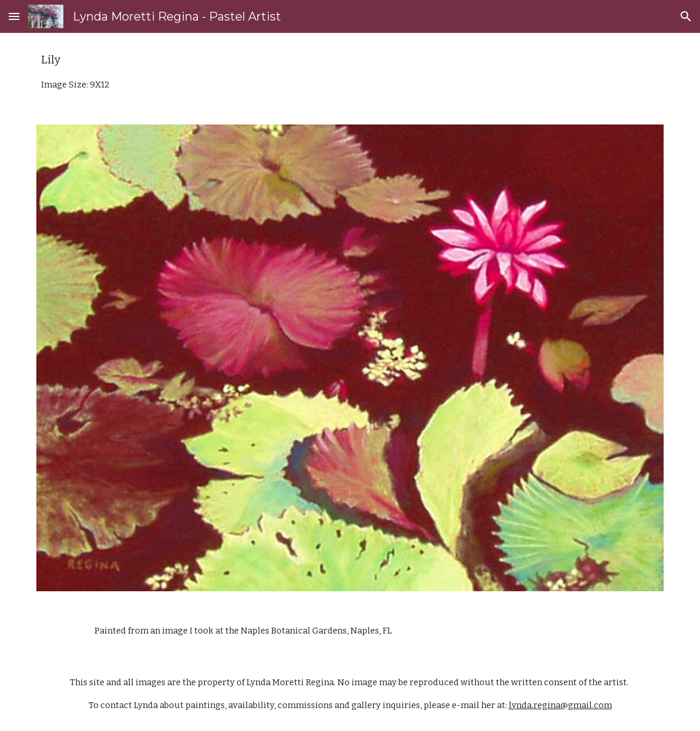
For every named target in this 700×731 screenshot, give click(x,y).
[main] (350, 72)
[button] (14, 16)
